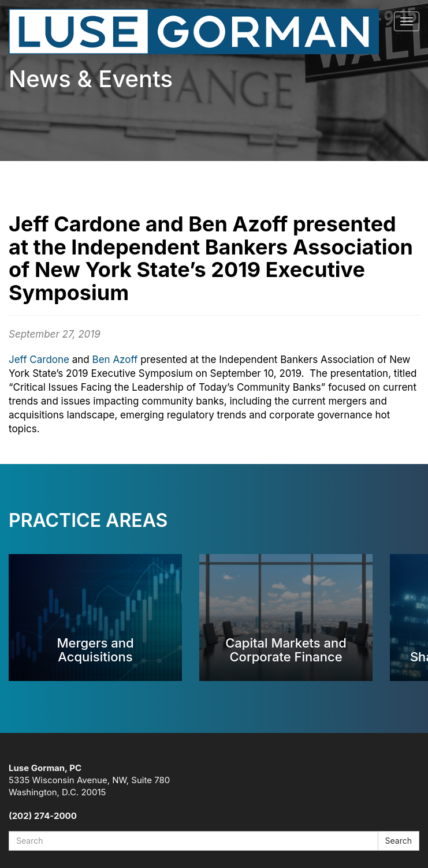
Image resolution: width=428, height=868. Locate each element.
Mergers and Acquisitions (95, 650)
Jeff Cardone (39, 360)
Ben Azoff (115, 360)
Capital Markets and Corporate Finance (286, 650)
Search (399, 841)
